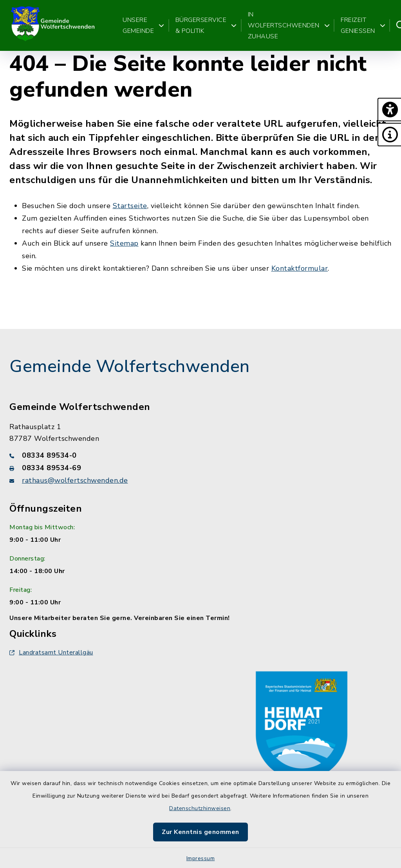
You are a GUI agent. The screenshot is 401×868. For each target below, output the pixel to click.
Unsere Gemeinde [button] (144, 25)
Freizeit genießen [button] (363, 25)
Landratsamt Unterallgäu (51, 652)
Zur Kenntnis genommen (200, 832)
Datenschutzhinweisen (200, 808)
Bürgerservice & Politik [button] (206, 25)
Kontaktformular (300, 268)
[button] (389, 110)
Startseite (130, 206)
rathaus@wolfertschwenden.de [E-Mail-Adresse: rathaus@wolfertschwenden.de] (75, 480)
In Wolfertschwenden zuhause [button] (289, 25)
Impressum (201, 858)
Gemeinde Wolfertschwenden (130, 367)
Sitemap (124, 243)
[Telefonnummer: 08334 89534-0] (200, 455)
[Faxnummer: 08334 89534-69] (200, 468)
